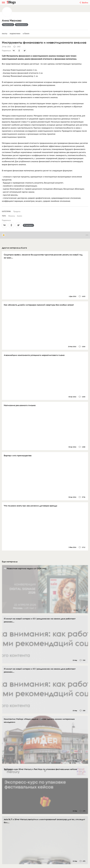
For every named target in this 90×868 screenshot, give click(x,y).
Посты (5, 33)
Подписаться (8, 25)
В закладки (28, 225)
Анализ (19, 216)
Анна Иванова (12, 21)
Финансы (12, 216)
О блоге (26, 33)
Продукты (17, 211)
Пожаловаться (22, 25)
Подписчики (15, 33)
